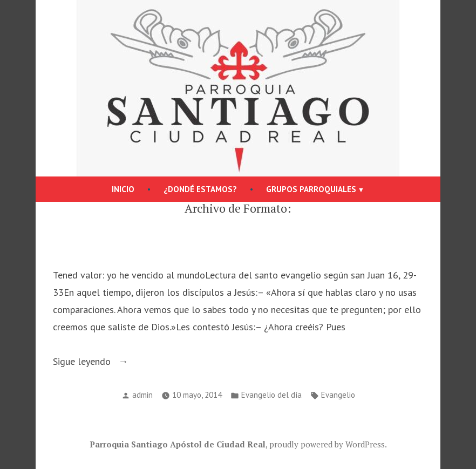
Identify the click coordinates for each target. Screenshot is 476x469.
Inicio (123, 189)
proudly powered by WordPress (327, 444)
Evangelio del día (271, 395)
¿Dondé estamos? (200, 189)
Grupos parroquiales (311, 189)
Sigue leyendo (106, 362)
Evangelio (338, 395)
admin (142, 395)
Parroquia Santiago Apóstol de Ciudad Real (178, 444)
